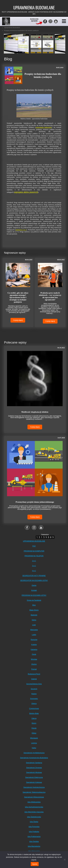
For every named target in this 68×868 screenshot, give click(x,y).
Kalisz (34, 748)
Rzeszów (34, 640)
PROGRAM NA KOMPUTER (34, 551)
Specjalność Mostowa (34, 772)
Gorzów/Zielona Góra (34, 684)
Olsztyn (34, 664)
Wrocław (34, 659)
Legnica (34, 743)
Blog (34, 605)
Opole (34, 654)
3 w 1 (34, 566)
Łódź (34, 625)
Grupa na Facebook (34, 600)
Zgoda (35, 864)
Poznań (34, 669)
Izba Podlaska (34, 832)
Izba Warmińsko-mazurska (34, 812)
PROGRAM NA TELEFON (34, 556)
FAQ (34, 546)
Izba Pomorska (34, 827)
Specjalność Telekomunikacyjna (34, 792)
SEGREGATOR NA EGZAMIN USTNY (34, 580)
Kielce (34, 620)
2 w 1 (34, 561)
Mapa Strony (34, 610)
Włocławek (34, 738)
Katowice (34, 650)
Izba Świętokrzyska (34, 817)
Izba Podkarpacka (34, 837)
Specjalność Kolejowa (34, 782)
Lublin (34, 635)
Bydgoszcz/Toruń (34, 674)
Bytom (34, 723)
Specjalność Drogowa (34, 768)
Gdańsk (34, 679)
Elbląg (34, 733)
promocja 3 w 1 (21, 230)
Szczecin (34, 689)
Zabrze (34, 718)
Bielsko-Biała (34, 713)
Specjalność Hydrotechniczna (34, 787)
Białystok (34, 615)
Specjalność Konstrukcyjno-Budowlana (34, 758)
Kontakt (34, 590)
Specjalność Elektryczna (34, 777)
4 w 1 (34, 571)
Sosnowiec (34, 699)
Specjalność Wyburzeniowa (34, 797)
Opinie (34, 585)
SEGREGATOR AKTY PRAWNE (34, 576)
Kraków (34, 645)
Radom (34, 694)
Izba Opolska (34, 842)
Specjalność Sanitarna (34, 763)
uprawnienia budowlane (44, 127)
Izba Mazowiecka (34, 846)
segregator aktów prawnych (26, 192)
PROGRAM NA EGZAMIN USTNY (34, 595)
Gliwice (34, 704)
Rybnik (34, 728)
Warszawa (34, 630)
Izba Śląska (34, 822)
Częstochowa (34, 709)
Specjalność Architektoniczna (34, 753)
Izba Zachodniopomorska (34, 807)
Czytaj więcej (18, 320)
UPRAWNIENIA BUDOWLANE (34, 541)
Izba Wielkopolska (34, 802)
